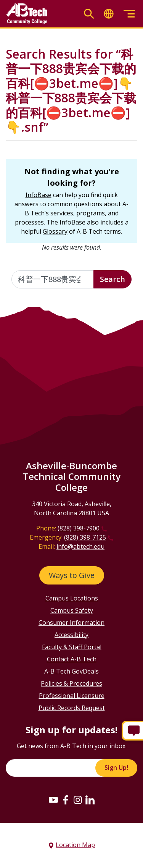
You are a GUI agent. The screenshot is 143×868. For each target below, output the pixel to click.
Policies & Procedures (71, 683)
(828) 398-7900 (79, 528)
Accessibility (71, 635)
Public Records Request (72, 708)
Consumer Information (71, 623)
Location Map (75, 845)
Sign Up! (116, 768)
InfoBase (39, 195)
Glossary (55, 231)
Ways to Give (72, 575)
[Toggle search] (89, 14)
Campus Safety (72, 610)
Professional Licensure (72, 696)
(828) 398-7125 (85, 537)
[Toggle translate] (109, 14)
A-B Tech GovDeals (71, 671)
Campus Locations (72, 598)
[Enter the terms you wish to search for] (53, 279)
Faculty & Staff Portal (72, 647)
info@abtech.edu (80, 546)
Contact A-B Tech (72, 659)
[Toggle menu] (129, 14)
